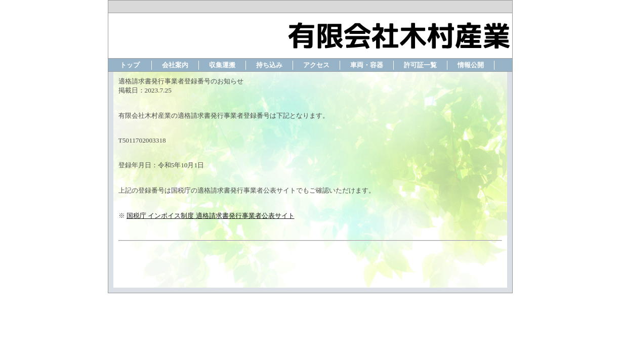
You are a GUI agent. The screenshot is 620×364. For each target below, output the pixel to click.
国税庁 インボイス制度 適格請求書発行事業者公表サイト (211, 216)
